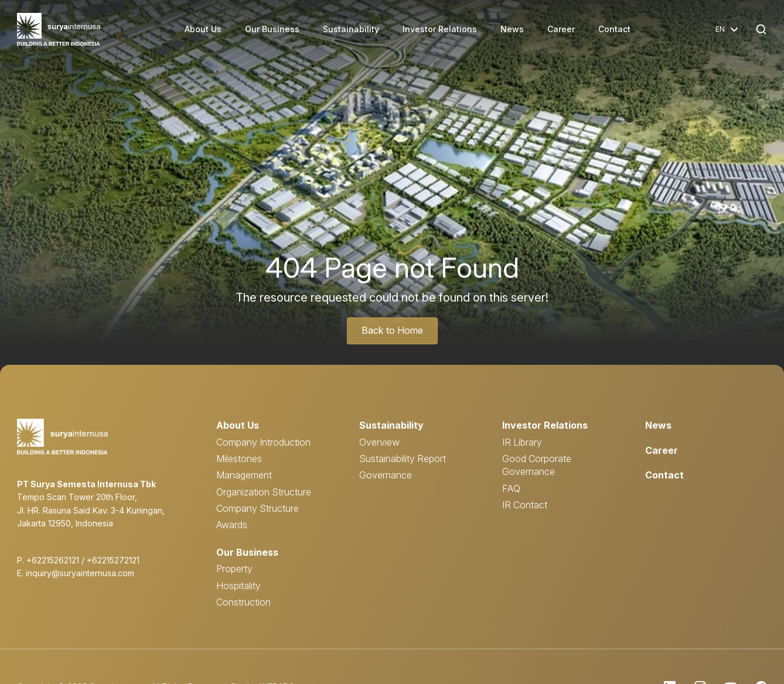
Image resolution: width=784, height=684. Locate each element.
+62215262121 (53, 560)
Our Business (273, 29)
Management (244, 475)
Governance (386, 475)
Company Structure (258, 508)
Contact (615, 29)
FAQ (511, 488)
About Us (204, 29)
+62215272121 (113, 560)
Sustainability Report (403, 459)
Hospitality (238, 586)
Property (234, 569)
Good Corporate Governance (537, 465)
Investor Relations (440, 29)
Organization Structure (264, 492)
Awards (232, 525)
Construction (243, 602)
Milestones (239, 459)
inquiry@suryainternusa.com (80, 573)
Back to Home (392, 331)
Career (562, 29)
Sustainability (352, 29)
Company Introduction (263, 442)
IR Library (522, 442)
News (513, 29)
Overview (379, 442)
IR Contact (525, 505)
